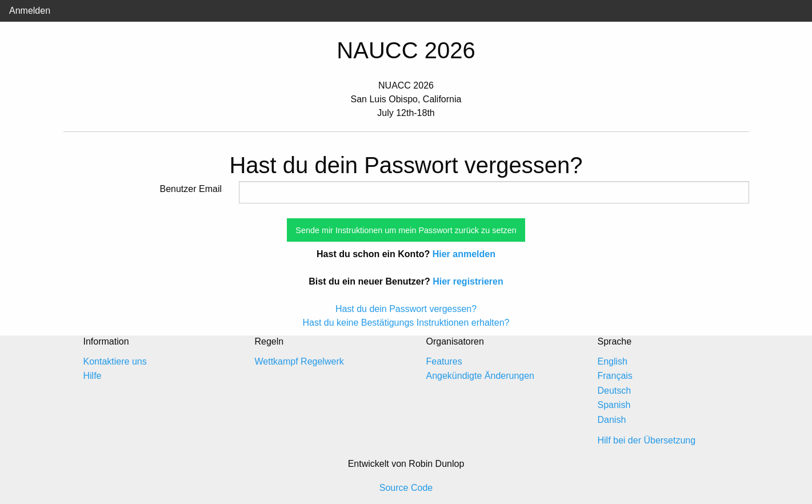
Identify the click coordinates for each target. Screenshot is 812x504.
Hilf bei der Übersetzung (647, 440)
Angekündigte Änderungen (481, 376)
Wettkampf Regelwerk (299, 361)
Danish (612, 420)
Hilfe (93, 376)
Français (615, 376)
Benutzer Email (191, 189)
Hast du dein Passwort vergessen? (406, 309)
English (613, 361)
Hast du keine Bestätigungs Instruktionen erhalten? (406, 323)
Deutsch (615, 391)
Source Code (406, 488)
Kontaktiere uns (115, 361)
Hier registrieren (468, 281)
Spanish (614, 405)
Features (444, 361)
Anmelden (30, 11)
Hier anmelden (464, 254)
